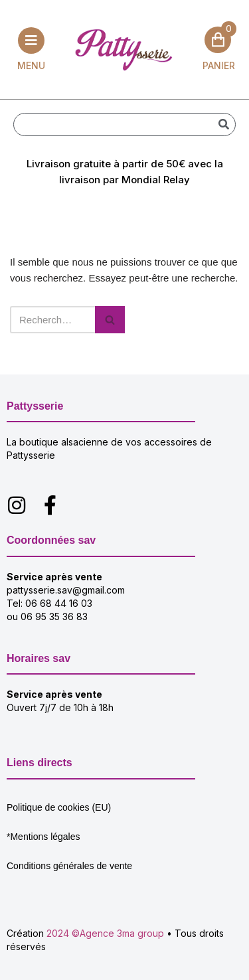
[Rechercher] (223, 124)
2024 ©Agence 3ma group (105, 933)
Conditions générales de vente (69, 866)
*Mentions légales (43, 837)
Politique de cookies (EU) (59, 807)
